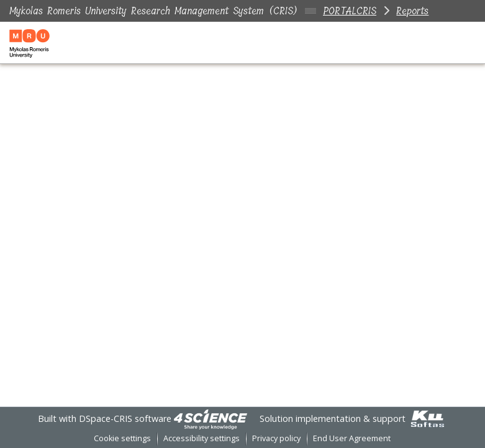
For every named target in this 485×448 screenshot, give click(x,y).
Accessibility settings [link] (202, 438)
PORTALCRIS (350, 11)
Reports (412, 11)
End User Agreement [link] (352, 438)
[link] (211, 418)
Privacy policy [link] (276, 438)
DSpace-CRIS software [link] (125, 418)
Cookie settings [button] (122, 438)
